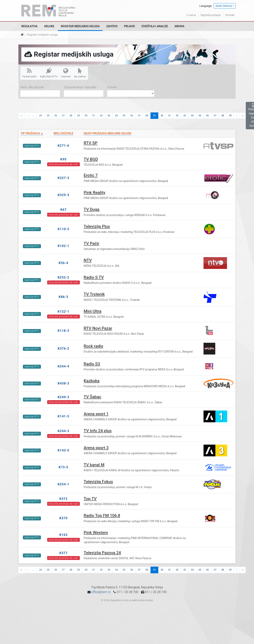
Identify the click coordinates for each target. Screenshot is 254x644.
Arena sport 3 (96, 448)
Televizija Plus (97, 226)
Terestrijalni (29, 73)
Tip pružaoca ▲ (32, 133)
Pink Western (96, 533)
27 (63, 116)
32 (101, 116)
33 (109, 116)
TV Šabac (93, 397)
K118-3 (63, 331)
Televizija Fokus (98, 482)
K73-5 (63, 467)
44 (192, 116)
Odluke (49, 26)
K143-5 (63, 450)
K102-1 (63, 246)
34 (116, 116)
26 (56, 116)
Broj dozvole (63, 133)
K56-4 (63, 263)
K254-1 (63, 484)
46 (207, 116)
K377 (63, 553)
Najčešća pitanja (211, 15)
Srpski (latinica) (224, 6)
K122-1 (63, 312)
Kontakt (230, 15)
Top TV (90, 499)
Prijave (130, 26)
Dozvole (112, 87)
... (33, 116)
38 (147, 116)
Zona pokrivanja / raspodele (80, 87)
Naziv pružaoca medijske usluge (108, 133)
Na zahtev (80, 73)
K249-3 (63, 397)
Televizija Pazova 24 (102, 553)
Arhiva (179, 26)
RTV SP (91, 143)
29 (78, 116)
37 (139, 116)
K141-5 (63, 416)
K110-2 (63, 229)
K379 (63, 518)
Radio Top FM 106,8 (102, 516)
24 (41, 116)
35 (124, 116)
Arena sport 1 (96, 414)
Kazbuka (92, 381)
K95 (63, 159)
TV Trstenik (94, 294)
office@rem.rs (101, 592)
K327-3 (63, 178)
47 (215, 116)
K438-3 (63, 383)
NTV (88, 260)
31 (94, 116)
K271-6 (63, 146)
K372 (63, 499)
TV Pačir (92, 243)
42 (177, 116)
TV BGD (91, 159)
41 (169, 116)
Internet (66, 73)
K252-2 (63, 277)
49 (230, 116)
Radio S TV (94, 277)
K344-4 (63, 366)
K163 (63, 535)
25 (48, 116)
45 (200, 116)
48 (223, 116)
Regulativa (29, 26)
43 (185, 116)
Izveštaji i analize (155, 26)
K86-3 (63, 297)
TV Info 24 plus (98, 431)
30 (86, 116)
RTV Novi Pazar (98, 328)
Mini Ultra (93, 311)
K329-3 (63, 195)
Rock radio (94, 346)
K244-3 (63, 431)
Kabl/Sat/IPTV (49, 73)
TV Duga (92, 209)
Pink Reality (95, 193)
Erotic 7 (91, 175)
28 (71, 116)
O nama (191, 15)
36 (132, 116)
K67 (63, 210)
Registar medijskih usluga (80, 26)
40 (162, 116)
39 (154, 116)
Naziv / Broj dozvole (32, 87)
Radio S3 (92, 364)
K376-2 (63, 349)
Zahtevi (112, 26)
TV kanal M (94, 465)
